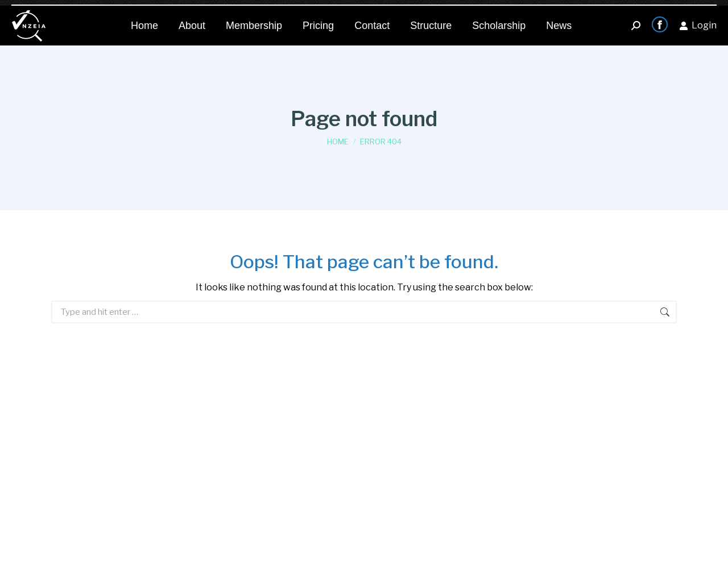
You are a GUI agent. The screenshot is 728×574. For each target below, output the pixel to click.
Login (698, 20)
